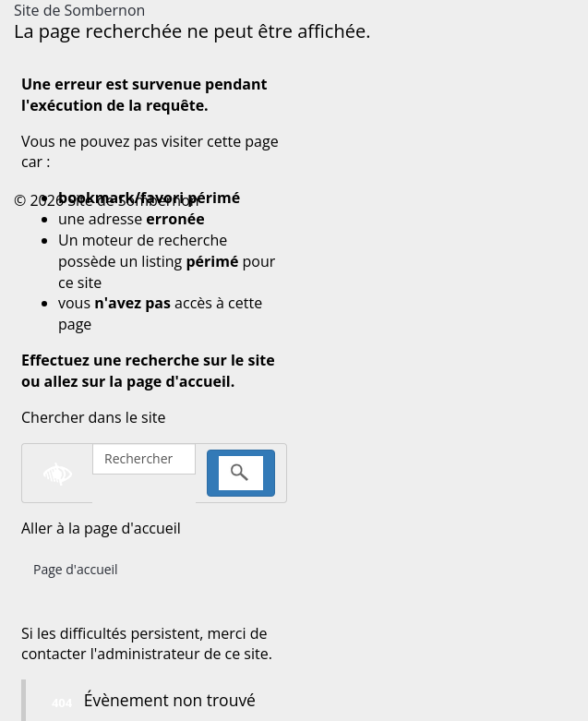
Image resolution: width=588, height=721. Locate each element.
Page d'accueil (76, 569)
